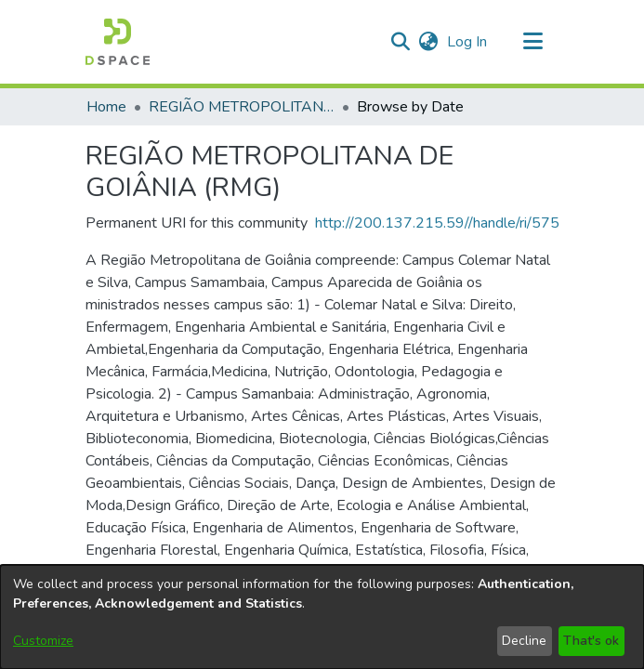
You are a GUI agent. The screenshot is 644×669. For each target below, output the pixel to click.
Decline (524, 641)
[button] (118, 42)
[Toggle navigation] (533, 42)
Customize (43, 641)
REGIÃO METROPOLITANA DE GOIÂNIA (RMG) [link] (242, 107)
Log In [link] (468, 42)
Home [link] (106, 107)
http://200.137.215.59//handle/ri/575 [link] (437, 223)
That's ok (591, 641)
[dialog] (322, 617)
